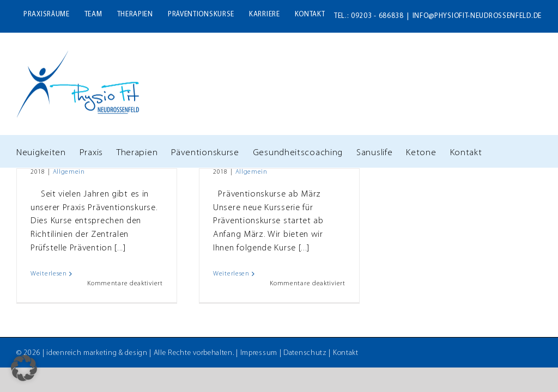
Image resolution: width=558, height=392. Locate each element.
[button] (24, 368)
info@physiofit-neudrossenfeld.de (477, 16)
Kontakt (346, 353)
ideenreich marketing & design (97, 353)
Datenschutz (305, 353)
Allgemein (69, 172)
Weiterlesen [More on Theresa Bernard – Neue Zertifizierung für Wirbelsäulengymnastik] (49, 274)
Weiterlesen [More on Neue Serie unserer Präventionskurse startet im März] (231, 274)
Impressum (259, 353)
